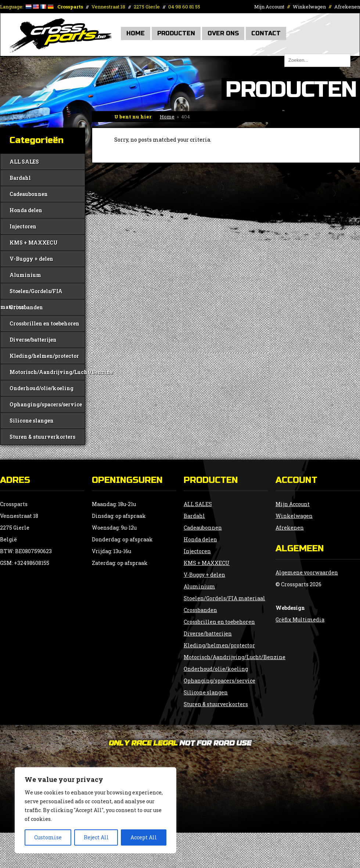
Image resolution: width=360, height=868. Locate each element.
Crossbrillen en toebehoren (44, 323)
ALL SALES (24, 162)
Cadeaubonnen (29, 194)
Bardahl (20, 178)
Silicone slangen (32, 421)
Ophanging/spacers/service (46, 404)
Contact (266, 33)
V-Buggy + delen (31, 259)
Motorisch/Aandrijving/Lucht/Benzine (47, 372)
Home (136, 33)
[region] (96, 810)
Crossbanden (26, 307)
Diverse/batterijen (33, 340)
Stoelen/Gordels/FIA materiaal (31, 293)
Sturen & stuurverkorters (42, 437)
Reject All (96, 837)
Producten (176, 33)
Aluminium (25, 275)
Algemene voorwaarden (307, 572)
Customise (48, 837)
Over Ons (223, 33)
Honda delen (26, 210)
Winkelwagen (309, 7)
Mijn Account (269, 7)
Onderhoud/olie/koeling (42, 388)
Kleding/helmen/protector (44, 356)
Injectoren (23, 226)
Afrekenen (347, 7)
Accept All (144, 837)
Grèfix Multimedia (300, 620)
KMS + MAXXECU (34, 243)
